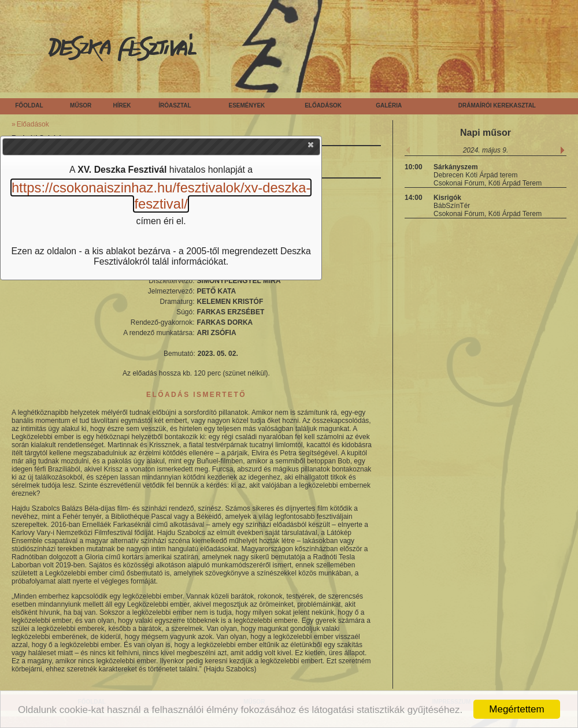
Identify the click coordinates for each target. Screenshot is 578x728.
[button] (312, 147)
